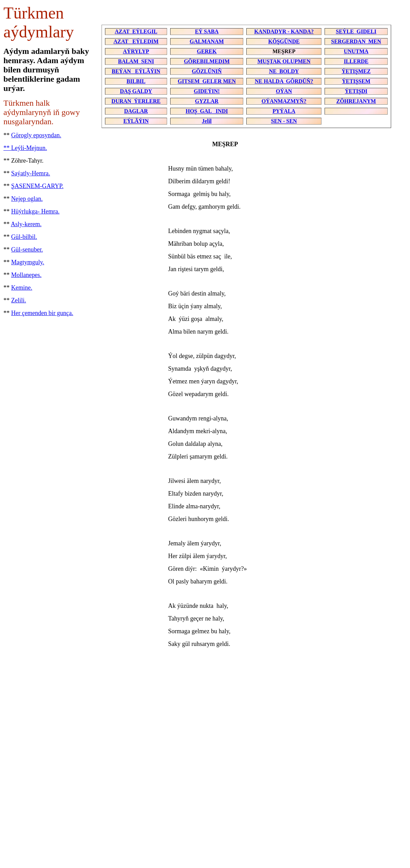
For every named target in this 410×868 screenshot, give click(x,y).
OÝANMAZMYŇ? (284, 101)
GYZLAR (207, 101)
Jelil (207, 121)
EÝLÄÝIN (136, 121)
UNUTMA (356, 51)
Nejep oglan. (27, 199)
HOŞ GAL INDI (207, 111)
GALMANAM (207, 41)
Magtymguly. (28, 262)
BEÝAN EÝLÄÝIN (136, 71)
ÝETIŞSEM (356, 81)
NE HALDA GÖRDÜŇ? (284, 81)
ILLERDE (356, 61)
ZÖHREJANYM (356, 101)
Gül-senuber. (27, 250)
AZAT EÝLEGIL (136, 31)
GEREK (207, 51)
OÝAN (284, 91)
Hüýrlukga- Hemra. (36, 211)
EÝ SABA (207, 31)
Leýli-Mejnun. (29, 148)
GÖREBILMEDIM (207, 61)
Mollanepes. (26, 275)
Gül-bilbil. (24, 237)
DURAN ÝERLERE (136, 101)
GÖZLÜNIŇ (207, 71)
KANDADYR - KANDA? (284, 31)
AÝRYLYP (136, 51)
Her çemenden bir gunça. (42, 313)
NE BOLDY (284, 71)
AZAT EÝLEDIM (136, 41)
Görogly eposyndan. (36, 135)
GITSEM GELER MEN (207, 81)
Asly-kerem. (26, 224)
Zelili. (19, 300)
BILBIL (136, 81)
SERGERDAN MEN (356, 41)
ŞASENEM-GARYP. (38, 186)
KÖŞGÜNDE (284, 41)
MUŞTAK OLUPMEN (284, 61)
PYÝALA (284, 111)
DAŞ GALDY (136, 91)
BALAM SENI (136, 61)
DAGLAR (136, 111)
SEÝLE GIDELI (356, 31)
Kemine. (22, 288)
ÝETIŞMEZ (356, 71)
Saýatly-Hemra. (31, 173)
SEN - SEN (284, 121)
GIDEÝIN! (207, 91)
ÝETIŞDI (356, 91)
